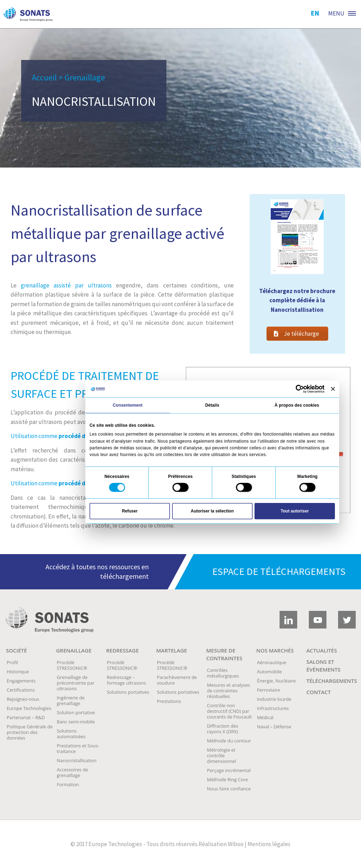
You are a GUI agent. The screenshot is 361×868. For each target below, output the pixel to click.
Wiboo (236, 844)
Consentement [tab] (128, 405)
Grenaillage (85, 77)
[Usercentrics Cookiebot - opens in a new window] (300, 389)
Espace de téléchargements (279, 571)
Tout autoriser (295, 511)
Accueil (44, 77)
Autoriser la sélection (212, 511)
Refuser (130, 511)
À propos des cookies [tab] (297, 405)
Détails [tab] (212, 405)
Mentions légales (269, 844)
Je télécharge (296, 334)
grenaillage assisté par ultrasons (66, 285)
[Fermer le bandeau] (333, 389)
